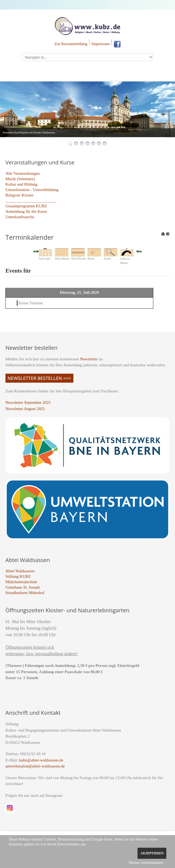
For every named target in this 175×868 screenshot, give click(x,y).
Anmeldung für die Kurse (26, 211)
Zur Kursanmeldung (71, 44)
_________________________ (31, 201)
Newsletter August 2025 (25, 409)
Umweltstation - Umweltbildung (32, 190)
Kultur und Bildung (21, 184)
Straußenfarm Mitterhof (25, 593)
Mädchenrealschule (21, 582)
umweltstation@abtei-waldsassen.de (35, 766)
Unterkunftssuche (20, 217)
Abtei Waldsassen (20, 571)
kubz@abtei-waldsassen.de (41, 760)
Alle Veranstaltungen (23, 173)
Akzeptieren (152, 853)
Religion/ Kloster (20, 195)
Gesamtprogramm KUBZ (26, 206)
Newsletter (89, 359)
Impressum (101, 44)
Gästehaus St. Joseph (23, 587)
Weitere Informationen (146, 863)
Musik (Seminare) (20, 179)
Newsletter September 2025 (28, 402)
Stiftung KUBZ (18, 576)
